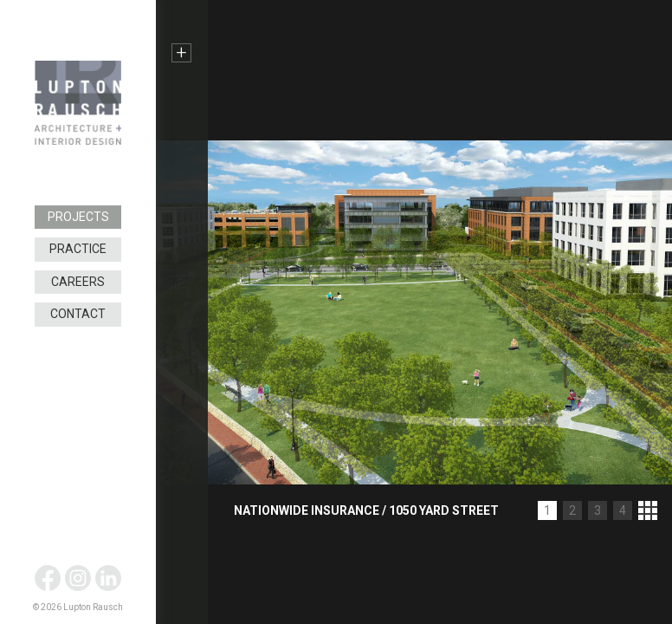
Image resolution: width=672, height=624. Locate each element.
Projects (78, 217)
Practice (78, 249)
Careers (78, 282)
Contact (78, 314)
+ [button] (181, 53)
